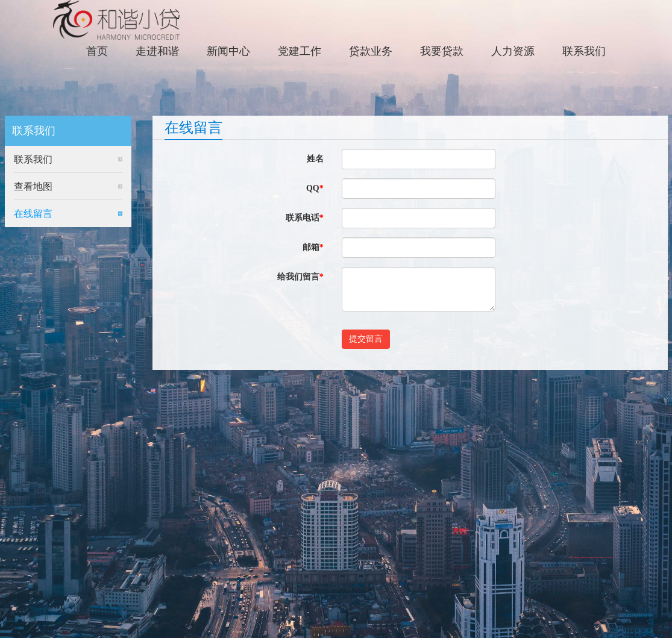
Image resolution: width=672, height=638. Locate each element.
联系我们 (584, 51)
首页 (97, 51)
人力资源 (513, 51)
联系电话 (305, 218)
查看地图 (33, 186)
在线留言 (33, 214)
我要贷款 (442, 51)
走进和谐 (157, 51)
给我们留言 (300, 277)
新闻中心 (228, 51)
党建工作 (300, 51)
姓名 (315, 159)
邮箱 (313, 247)
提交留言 (366, 339)
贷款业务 (371, 51)
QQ (315, 188)
